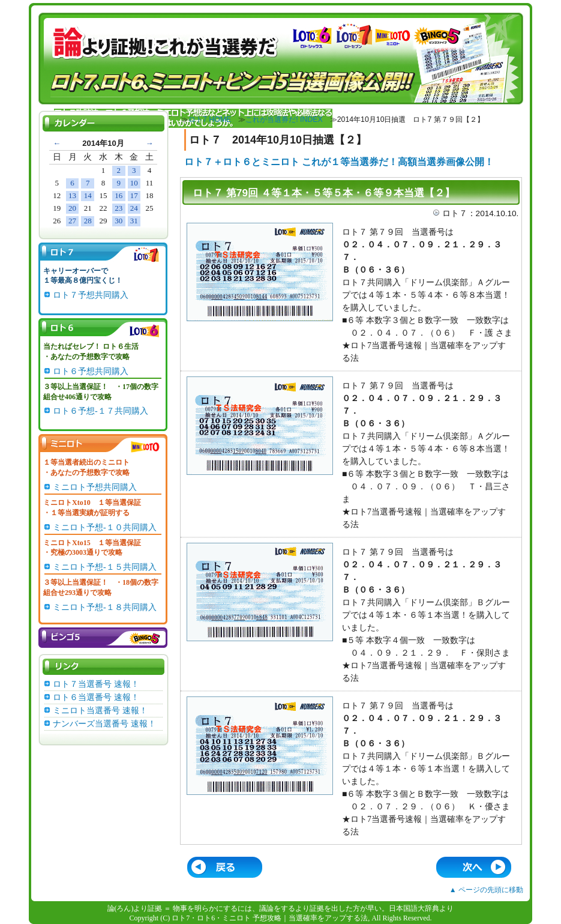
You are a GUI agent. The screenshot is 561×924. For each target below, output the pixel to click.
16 (118, 195)
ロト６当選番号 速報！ (96, 697)
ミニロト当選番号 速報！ (100, 711)
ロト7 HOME (210, 119)
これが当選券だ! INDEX (284, 119)
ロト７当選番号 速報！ (96, 684)
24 (134, 208)
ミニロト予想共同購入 (95, 487)
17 (134, 195)
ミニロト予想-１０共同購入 (105, 527)
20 (72, 208)
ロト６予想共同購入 (91, 371)
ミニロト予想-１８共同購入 (105, 607)
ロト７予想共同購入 (91, 295)
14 (88, 195)
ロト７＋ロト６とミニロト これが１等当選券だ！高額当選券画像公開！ (339, 162)
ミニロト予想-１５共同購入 (105, 567)
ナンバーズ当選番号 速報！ (104, 724)
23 (118, 208)
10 (134, 183)
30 (118, 221)
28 (88, 221)
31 (134, 221)
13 (72, 195)
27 (72, 221)
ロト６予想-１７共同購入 (100, 411)
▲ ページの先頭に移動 (486, 890)
